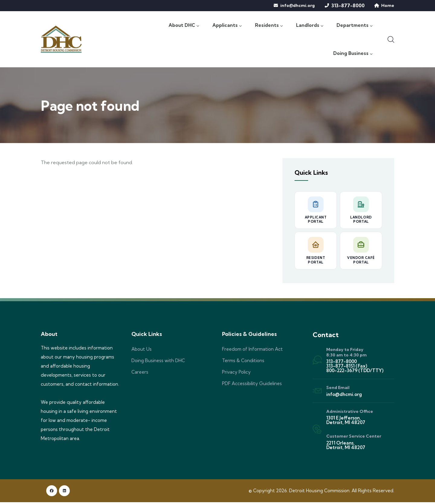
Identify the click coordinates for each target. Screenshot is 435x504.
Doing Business (352, 54)
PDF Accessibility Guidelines (252, 385)
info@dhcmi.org (298, 5)
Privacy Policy (236, 374)
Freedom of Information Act (252, 351)
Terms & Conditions (243, 362)
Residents (269, 25)
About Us (142, 351)
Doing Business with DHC (158, 362)
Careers (140, 374)
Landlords (309, 25)
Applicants (227, 25)
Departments (354, 25)
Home (388, 5)
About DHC (183, 25)
